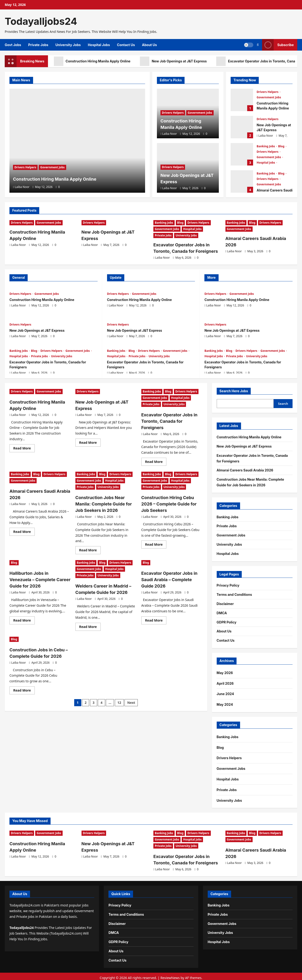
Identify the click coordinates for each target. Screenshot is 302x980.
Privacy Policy (228, 584)
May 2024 (225, 703)
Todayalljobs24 (41, 21)
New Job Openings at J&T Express (173, 61)
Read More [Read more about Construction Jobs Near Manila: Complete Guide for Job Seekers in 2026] (90, 540)
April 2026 (225, 682)
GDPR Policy (227, 621)
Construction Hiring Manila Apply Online (92, 61)
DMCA (222, 612)
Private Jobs (38, 45)
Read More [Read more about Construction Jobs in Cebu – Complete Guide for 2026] (24, 677)
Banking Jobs (266, 146)
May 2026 (225, 671)
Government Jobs (52, 156)
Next (131, 688)
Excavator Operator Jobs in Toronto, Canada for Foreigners (242, 154)
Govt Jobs (13, 45)
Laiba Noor (22, 187)
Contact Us (126, 45)
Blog (282, 146)
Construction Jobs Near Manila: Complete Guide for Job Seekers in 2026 (105, 494)
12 (119, 688)
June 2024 (225, 692)
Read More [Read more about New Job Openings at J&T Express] (90, 440)
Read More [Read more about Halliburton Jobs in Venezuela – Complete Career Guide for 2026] (24, 602)
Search (283, 402)
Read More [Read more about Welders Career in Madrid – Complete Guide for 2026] (90, 615)
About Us (149, 45)
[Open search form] (258, 45)
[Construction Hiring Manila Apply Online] (77, 141)
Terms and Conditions (234, 593)
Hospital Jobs (99, 45)
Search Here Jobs (234, 390)
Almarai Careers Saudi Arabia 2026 (242, 181)
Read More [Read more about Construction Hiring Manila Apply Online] (24, 446)
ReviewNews (170, 975)
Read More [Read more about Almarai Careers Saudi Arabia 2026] (24, 522)
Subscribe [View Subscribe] (278, 45)
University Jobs (68, 45)
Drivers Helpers (25, 156)
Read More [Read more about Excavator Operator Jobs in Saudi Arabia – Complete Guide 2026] (156, 608)
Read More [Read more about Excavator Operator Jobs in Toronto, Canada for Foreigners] (156, 453)
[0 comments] (58, 187)
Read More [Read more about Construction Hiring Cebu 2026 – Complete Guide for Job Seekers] (156, 528)
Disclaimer (225, 602)
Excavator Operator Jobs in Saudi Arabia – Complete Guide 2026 (170, 567)
